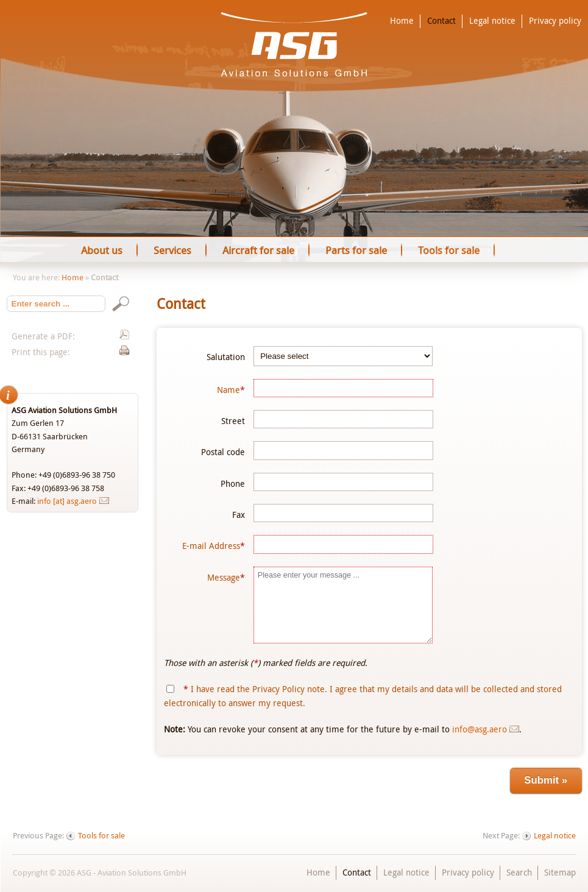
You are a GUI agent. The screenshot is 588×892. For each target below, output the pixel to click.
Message (226, 577)
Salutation (226, 357)
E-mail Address (214, 546)
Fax (239, 515)
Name (231, 390)
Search (519, 872)
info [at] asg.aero (67, 501)
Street (233, 421)
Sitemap (560, 872)
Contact (441, 21)
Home (402, 21)
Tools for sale (101, 836)
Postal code (223, 452)
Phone (233, 483)
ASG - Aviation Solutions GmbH (294, 44)
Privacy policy (555, 21)
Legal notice (492, 21)
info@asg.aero (480, 729)
